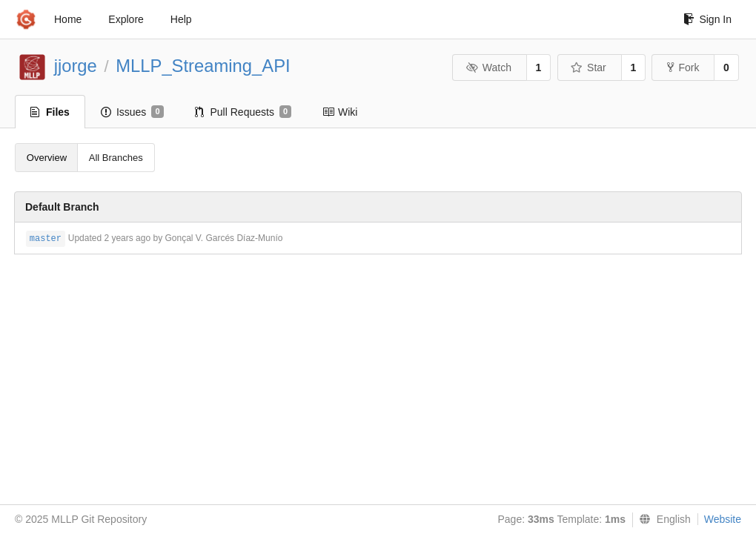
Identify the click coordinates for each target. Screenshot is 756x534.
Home (68, 19)
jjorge (76, 66)
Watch (488, 67)
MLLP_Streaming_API (203, 66)
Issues (132, 112)
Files (50, 112)
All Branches (116, 158)
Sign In (707, 19)
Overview (47, 158)
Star (588, 67)
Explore (126, 19)
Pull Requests (243, 112)
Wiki (340, 112)
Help (181, 19)
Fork (683, 67)
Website (723, 519)
